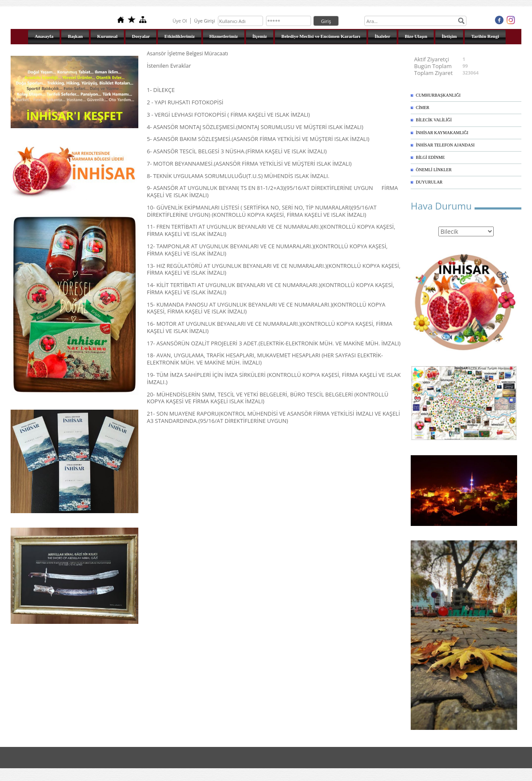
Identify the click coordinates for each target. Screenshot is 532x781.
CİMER (423, 108)
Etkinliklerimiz (180, 36)
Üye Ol (180, 21)
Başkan (75, 36)
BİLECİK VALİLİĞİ (434, 120)
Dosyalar (141, 36)
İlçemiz (260, 36)
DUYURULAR (429, 182)
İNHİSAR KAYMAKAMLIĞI (442, 133)
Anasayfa (44, 36)
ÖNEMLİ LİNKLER (434, 170)
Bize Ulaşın (416, 36)
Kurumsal (107, 36)
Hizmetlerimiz (224, 36)
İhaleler (382, 36)
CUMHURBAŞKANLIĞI (438, 95)
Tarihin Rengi (485, 36)
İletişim (449, 36)
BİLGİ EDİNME (430, 157)
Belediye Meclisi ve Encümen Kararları (321, 36)
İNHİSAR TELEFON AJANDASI (445, 145)
